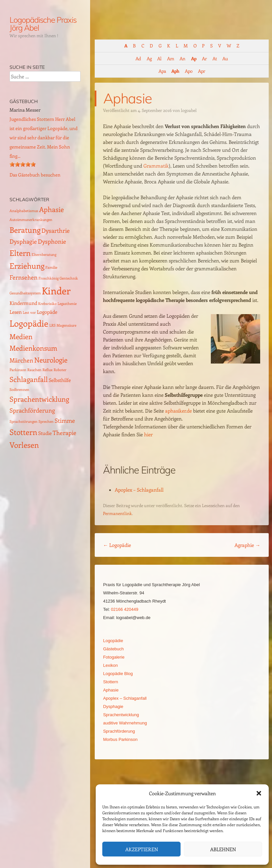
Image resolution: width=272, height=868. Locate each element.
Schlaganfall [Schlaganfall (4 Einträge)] (29, 379)
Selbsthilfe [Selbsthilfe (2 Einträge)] (60, 380)
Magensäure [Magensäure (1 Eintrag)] (66, 325)
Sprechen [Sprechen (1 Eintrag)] (46, 421)
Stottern (111, 682)
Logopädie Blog (118, 674)
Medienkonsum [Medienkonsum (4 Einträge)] (33, 348)
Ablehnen (223, 849)
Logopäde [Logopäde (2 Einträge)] (47, 312)
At (215, 58)
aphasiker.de (178, 411)
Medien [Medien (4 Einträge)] (21, 336)
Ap (194, 58)
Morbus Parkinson (120, 739)
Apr (201, 71)
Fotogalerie (114, 657)
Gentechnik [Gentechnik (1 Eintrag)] (69, 278)
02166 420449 (124, 609)
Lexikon (110, 665)
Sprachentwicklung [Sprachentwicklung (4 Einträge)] (39, 399)
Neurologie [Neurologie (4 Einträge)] (51, 360)
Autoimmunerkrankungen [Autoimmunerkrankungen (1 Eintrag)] (31, 220)
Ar (204, 58)
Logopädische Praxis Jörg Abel (43, 24)
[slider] (23, 164)
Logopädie (117, 545)
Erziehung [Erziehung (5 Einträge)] (27, 266)
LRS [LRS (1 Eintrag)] (52, 325)
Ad (138, 58)
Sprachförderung (119, 731)
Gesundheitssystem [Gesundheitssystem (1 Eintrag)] (25, 293)
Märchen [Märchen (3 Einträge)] (21, 360)
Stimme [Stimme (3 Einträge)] (65, 420)
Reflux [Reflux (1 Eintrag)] (48, 370)
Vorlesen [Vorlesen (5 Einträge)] (24, 445)
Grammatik (156, 166)
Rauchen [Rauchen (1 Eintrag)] (34, 370)
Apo (189, 71)
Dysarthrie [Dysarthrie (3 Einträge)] (56, 230)
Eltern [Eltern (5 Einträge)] (20, 253)
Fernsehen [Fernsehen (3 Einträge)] (24, 277)
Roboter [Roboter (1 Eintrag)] (60, 370)
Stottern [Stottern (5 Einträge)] (23, 432)
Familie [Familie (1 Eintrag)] (51, 267)
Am (171, 58)
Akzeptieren (142, 849)
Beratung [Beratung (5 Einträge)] (25, 230)
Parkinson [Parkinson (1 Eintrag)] (18, 370)
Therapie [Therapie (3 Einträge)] (64, 433)
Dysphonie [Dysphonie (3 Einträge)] (52, 241)
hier (148, 434)
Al (159, 58)
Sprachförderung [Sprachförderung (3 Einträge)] (32, 410)
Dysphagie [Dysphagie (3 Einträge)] (23, 241)
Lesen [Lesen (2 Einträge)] (16, 312)
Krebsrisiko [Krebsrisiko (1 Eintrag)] (47, 304)
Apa (162, 71)
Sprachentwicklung (121, 715)
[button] (259, 793)
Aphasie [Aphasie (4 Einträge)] (51, 209)
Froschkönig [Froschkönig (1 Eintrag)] (49, 278)
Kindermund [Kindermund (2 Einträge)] (23, 303)
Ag (149, 58)
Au (225, 58)
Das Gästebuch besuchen (35, 175)
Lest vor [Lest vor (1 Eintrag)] (29, 312)
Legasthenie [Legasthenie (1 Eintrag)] (67, 304)
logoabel (189, 110)
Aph (175, 71)
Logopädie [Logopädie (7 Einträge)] (29, 323)
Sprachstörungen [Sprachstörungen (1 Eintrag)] (24, 421)
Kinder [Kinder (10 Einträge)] (56, 290)
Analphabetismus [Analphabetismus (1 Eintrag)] (24, 211)
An (182, 58)
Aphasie (111, 690)
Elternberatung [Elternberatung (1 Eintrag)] (44, 255)
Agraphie (247, 545)
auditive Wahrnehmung (125, 723)
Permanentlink (117, 513)
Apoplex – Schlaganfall (139, 490)
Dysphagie (113, 706)
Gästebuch (113, 649)
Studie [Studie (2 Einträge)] (45, 433)
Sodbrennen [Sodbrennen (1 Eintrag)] (19, 390)
